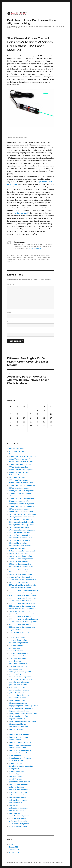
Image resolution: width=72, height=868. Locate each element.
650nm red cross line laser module (22, 551)
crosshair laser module (18, 666)
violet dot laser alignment (19, 816)
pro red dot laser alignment (20, 782)
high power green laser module (21, 708)
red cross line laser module (19, 790)
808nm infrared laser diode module (23, 595)
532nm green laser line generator (22, 525)
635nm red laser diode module (20, 538)
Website (10, 331)
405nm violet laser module (19, 454)
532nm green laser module (19, 527)
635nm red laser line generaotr (21, 540)
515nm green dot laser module (20, 493)
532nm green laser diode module (21, 522)
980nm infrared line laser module (22, 627)
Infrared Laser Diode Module (20, 742)
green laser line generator (19, 690)
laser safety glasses (16, 771)
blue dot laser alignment (18, 637)
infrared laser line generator (20, 745)
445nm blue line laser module (20, 472)
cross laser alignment (17, 658)
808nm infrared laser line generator (23, 598)
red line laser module (17, 811)
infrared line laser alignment (20, 750)
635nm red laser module (18, 543)
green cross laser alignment (20, 677)
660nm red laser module (18, 572)
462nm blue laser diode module (21, 483)
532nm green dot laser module (20, 519)
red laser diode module (18, 797)
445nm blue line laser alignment (21, 470)
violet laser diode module (19, 821)
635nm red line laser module (20, 546)
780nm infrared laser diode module (23, 580)
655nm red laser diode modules (21, 567)
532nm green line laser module (21, 533)
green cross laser (18, 258)
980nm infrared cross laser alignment (24, 619)
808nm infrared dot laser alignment (23, 593)
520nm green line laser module (21, 512)
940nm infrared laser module (20, 616)
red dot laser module (17, 795)
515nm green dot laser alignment (21, 491)
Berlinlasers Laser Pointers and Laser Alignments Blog (24, 862)
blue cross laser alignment (19, 632)
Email (10, 322)
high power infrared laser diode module (24, 714)
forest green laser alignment (20, 672)
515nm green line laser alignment (22, 504)
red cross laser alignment (19, 784)
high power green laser (18, 703)
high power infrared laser (19, 711)
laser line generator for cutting (21, 766)
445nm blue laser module (19, 467)
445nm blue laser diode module (21, 462)
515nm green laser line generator (22, 498)
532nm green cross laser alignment (22, 514)
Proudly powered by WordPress (53, 862)
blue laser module (16, 645)
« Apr (17, 430)
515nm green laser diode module (21, 496)
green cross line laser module (32, 258)
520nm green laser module (19, 509)
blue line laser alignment (19, 653)
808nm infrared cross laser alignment (24, 590)
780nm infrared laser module (20, 582)
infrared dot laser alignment (20, 735)
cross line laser (15, 661)
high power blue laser (17, 700)
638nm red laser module (18, 548)
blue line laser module (18, 656)
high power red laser (17, 719)
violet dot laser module (18, 818)
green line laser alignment (19, 695)
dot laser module (15, 669)
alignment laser (20, 259)
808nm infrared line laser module (22, 606)
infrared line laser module (19, 753)
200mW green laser (16, 451)
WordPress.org (15, 852)
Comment (11, 284)
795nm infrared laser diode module (22, 585)
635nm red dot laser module (20, 535)
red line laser (14, 805)
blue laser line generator (18, 643)
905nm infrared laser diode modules (23, 614)
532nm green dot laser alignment (22, 517)
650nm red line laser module (20, 564)
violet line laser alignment (19, 824)
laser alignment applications (20, 758)
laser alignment (15, 755)
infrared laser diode (17, 740)
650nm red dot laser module (20, 554)
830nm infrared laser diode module (22, 609)
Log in (11, 844)
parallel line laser (16, 779)
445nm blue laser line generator (21, 464)
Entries (13, 847)
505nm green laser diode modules (22, 485)
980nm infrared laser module (20, 624)
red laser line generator (18, 800)
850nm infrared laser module (20, 611)
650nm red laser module (18, 561)
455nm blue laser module (18, 477)
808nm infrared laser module (20, 601)
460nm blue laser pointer (19, 480)
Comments (15, 850)
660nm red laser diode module (21, 569)
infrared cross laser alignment (21, 729)
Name (10, 313)
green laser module (16, 693)
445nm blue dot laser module (20, 459)
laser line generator (17, 763)
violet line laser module (18, 826)
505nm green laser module (33, 256)
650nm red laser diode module (21, 556)
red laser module (16, 803)
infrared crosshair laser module (21, 732)
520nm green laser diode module (22, 506)
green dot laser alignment (19, 682)
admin (12, 256)
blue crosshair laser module (20, 635)
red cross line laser (16, 787)
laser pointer (14, 769)
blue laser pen (14, 648)
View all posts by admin (36, 248)
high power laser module (19, 716)
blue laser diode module (18, 640)
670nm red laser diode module (21, 575)
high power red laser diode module (22, 721)
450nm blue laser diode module (21, 475)
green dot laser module (18, 685)
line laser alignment (17, 776)
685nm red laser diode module (21, 577)
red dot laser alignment (18, 792)
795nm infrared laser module (20, 588)
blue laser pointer (16, 651)
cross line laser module (21, 213)
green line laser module (18, 698)
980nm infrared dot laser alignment (23, 622)
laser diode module (16, 761)
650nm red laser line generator (21, 559)
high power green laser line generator (24, 706)
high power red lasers (17, 724)
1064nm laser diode (16, 449)
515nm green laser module (19, 501)
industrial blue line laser (18, 727)
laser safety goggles (17, 774)
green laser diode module (19, 687)
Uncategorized (15, 813)
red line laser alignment (18, 808)
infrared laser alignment (18, 737)
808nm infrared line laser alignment (23, 603)
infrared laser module (17, 748)
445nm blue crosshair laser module (22, 456)
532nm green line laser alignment (22, 530)
